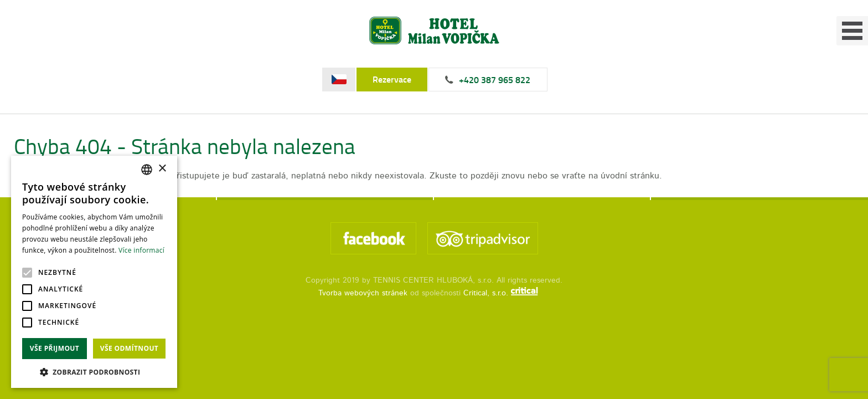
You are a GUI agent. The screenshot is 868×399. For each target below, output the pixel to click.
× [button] (162, 169)
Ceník (667, 53)
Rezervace (596, 12)
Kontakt (733, 53)
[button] (94, 372)
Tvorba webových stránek (363, 317)
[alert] (94, 272)
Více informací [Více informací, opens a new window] (141, 250)
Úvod (460, 53)
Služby (515, 53)
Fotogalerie (592, 53)
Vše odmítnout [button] (129, 348)
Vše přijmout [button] (55, 348)
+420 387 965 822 (698, 12)
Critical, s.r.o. (487, 317)
